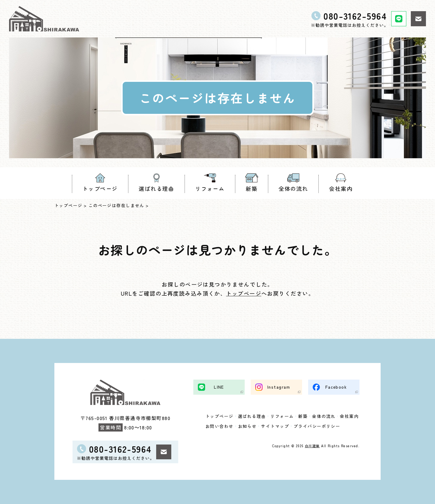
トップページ (100, 188)
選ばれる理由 (156, 188)
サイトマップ (275, 426)
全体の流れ (293, 188)
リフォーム (210, 188)
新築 (251, 188)
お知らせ (247, 426)
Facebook (336, 387)
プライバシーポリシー (317, 426)
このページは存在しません (116, 205)
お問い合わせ (219, 426)
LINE (219, 387)
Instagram (279, 387)
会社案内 (341, 188)
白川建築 (312, 445)
